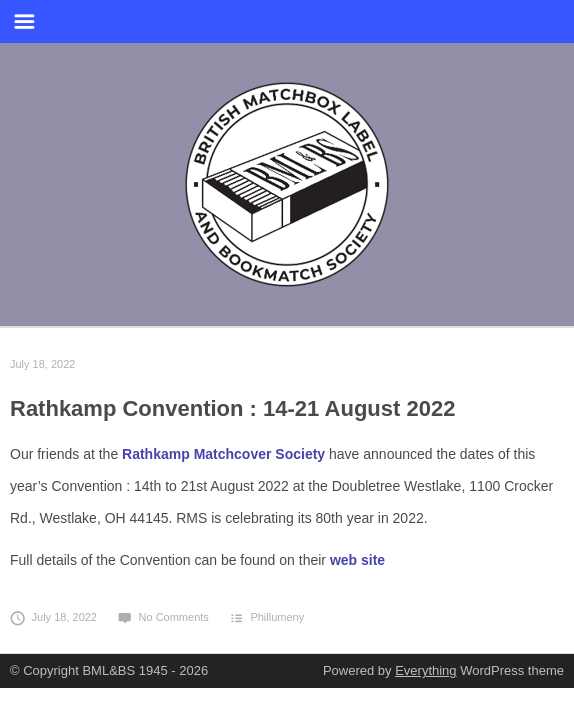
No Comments (163, 617)
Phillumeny (277, 617)
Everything (425, 670)
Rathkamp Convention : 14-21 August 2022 (232, 408)
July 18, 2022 (42, 364)
